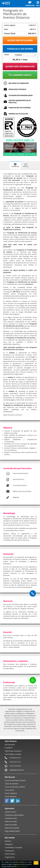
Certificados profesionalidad (14, 815)
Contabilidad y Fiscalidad (13, 847)
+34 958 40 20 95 (15, 758)
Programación (10, 857)
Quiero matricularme (20, 40)
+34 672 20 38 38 (15, 766)
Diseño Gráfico (10, 854)
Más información (22, 866)
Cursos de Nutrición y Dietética (15, 787)
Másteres (8, 841)
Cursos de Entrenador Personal (15, 780)
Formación (30, 4)
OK (36, 863)
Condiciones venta (11, 818)
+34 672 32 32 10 (15, 762)
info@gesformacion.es (16, 770)
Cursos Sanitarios (11, 796)
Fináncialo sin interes (20, 49)
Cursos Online (9, 790)
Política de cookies (11, 821)
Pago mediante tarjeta (12, 831)
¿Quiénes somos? (10, 812)
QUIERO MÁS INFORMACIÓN (20, 66)
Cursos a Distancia (11, 793)
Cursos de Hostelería (12, 784)
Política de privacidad (12, 828)
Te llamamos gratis (20, 75)
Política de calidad (11, 825)
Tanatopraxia (9, 851)
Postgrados (9, 844)
